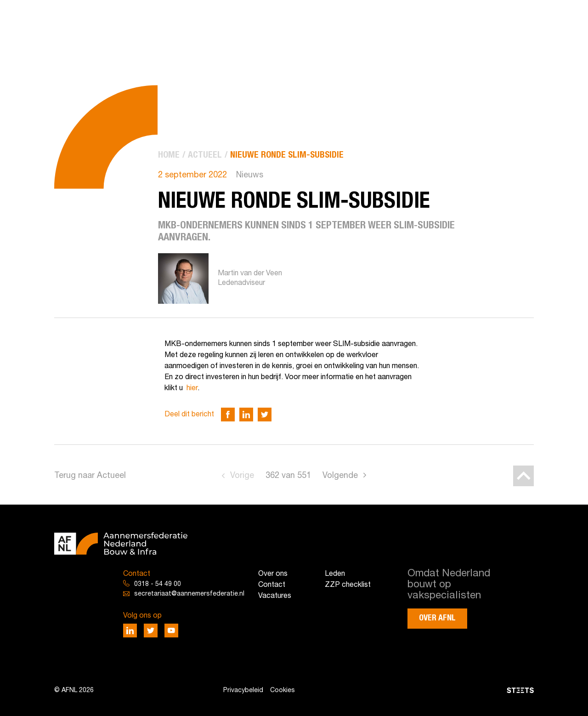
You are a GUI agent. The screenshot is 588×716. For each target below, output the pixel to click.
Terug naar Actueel (90, 476)
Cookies (283, 690)
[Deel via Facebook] (228, 415)
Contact (272, 585)
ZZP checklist (348, 585)
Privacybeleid (243, 690)
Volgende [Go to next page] (340, 476)
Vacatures (275, 596)
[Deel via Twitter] (265, 415)
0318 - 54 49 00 (158, 584)
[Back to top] (523, 476)
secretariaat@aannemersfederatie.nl (189, 594)
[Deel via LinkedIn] (246, 415)
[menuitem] (169, 155)
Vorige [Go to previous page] (242, 476)
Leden (335, 574)
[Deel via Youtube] (171, 631)
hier (192, 388)
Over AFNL (437, 618)
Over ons (273, 574)
